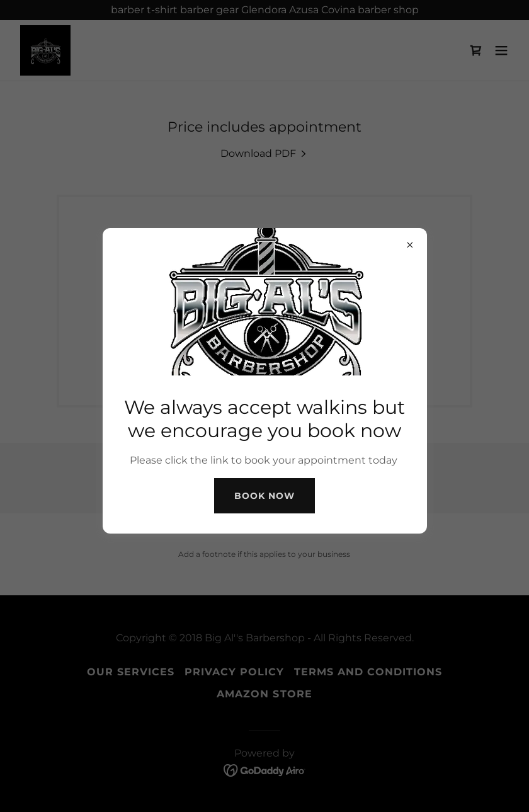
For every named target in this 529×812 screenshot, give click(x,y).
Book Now (264, 496)
